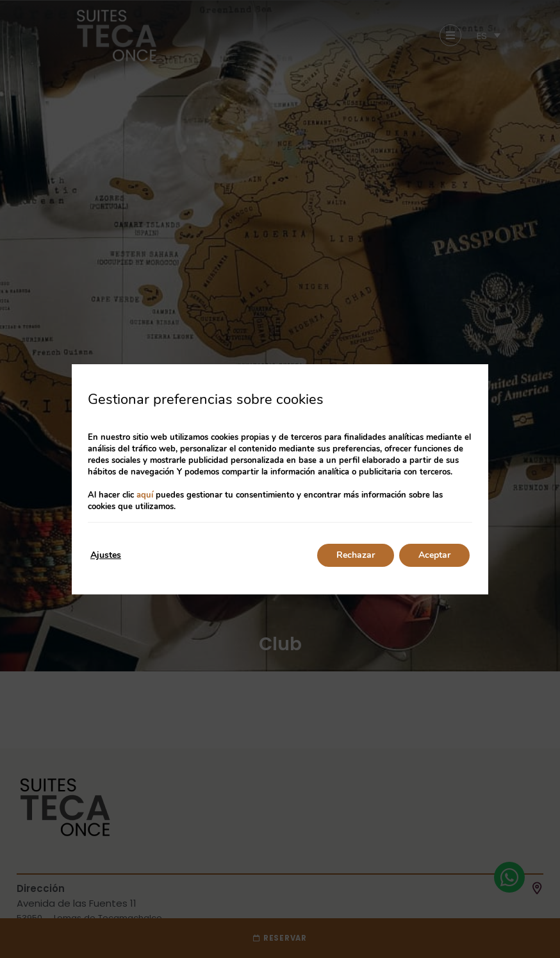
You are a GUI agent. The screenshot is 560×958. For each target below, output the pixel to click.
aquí (145, 495)
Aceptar (434, 555)
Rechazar (356, 555)
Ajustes (106, 555)
